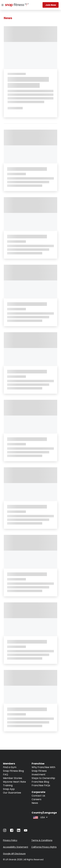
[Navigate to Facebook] (12, 831)
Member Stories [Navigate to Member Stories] (13, 778)
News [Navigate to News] (35, 803)
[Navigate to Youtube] (26, 831)
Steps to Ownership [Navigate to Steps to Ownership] (43, 778)
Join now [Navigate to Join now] (51, 5)
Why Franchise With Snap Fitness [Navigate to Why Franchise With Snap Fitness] (43, 769)
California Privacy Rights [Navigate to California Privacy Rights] (44, 847)
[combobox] (40, 817)
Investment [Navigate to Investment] (39, 774)
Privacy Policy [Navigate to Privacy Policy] (10, 840)
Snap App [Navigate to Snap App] (9, 789)
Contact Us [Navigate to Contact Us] (38, 796)
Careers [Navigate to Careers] (36, 799)
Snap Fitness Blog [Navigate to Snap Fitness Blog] (13, 771)
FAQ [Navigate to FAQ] (6, 774)
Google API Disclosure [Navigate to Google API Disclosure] (14, 854)
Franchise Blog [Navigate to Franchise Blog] (40, 782)
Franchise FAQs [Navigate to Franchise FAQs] (41, 785)
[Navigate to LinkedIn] (19, 831)
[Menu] (2, 5)
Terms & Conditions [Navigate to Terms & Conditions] (42, 840)
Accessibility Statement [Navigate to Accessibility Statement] (16, 847)
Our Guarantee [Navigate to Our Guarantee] (12, 793)
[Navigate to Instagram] (5, 831)
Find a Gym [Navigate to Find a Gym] (10, 767)
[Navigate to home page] (14, 5)
